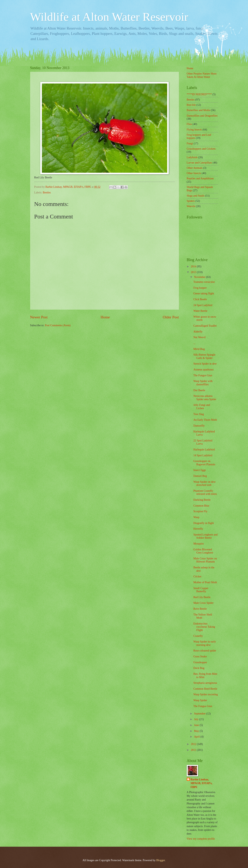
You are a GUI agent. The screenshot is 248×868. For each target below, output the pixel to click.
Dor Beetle (199, 390)
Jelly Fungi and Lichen (202, 407)
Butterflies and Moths (198, 110)
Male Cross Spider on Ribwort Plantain (205, 560)
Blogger (161, 860)
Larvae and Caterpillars (199, 163)
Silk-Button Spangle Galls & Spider (204, 356)
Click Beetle (200, 299)
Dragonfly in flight (204, 523)
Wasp (196, 517)
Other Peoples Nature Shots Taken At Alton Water (202, 75)
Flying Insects (194, 130)
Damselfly (199, 426)
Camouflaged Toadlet (205, 326)
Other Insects (194, 173)
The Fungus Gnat (203, 375)
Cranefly (198, 636)
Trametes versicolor (204, 282)
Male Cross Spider (203, 603)
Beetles (47, 193)
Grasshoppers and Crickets (201, 149)
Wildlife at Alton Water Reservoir (109, 17)
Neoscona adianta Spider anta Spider (205, 398)
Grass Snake (200, 656)
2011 (194, 750)
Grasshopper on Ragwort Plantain (204, 463)
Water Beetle (200, 311)
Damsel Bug (200, 476)
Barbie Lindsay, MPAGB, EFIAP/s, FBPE (202, 783)
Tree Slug (199, 414)
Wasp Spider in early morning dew (205, 643)
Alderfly (198, 332)
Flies (189, 124)
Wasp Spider (200, 700)
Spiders (191, 201)
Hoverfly (198, 529)
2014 (194, 266)
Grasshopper (200, 662)
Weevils (191, 206)
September (200, 714)
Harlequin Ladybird (204, 450)
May (197, 731)
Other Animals (195, 168)
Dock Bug (199, 668)
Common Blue (201, 506)
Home (105, 317)
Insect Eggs (200, 470)
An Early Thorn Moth (205, 420)
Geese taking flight (204, 293)
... (194, 343)
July (197, 719)
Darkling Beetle (202, 500)
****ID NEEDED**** (199, 94)
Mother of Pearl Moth (205, 582)
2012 (194, 744)
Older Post (171, 317)
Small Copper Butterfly (201, 590)
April (197, 737)
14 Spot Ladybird (203, 455)
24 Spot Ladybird (203, 305)
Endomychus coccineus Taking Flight (204, 627)
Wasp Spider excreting (206, 694)
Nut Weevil (200, 337)
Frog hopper (200, 288)
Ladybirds (192, 157)
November (200, 277)
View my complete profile (201, 839)
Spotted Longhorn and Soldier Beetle (205, 536)
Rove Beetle (200, 609)
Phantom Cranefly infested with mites (205, 492)
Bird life (191, 105)
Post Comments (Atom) (58, 325)
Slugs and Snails (196, 196)
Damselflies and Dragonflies (202, 116)
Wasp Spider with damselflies (203, 383)
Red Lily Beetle (202, 597)
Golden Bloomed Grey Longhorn (203, 551)
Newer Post (39, 317)
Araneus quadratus (203, 370)
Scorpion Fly (200, 511)
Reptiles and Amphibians (200, 178)
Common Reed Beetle (205, 689)
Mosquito (199, 544)
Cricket (197, 576)
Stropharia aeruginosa (205, 683)
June (197, 725)
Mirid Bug (199, 349)
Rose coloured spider (205, 651)
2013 (194, 272)
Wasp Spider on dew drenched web (204, 483)
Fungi (190, 143)
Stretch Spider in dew (205, 364)
